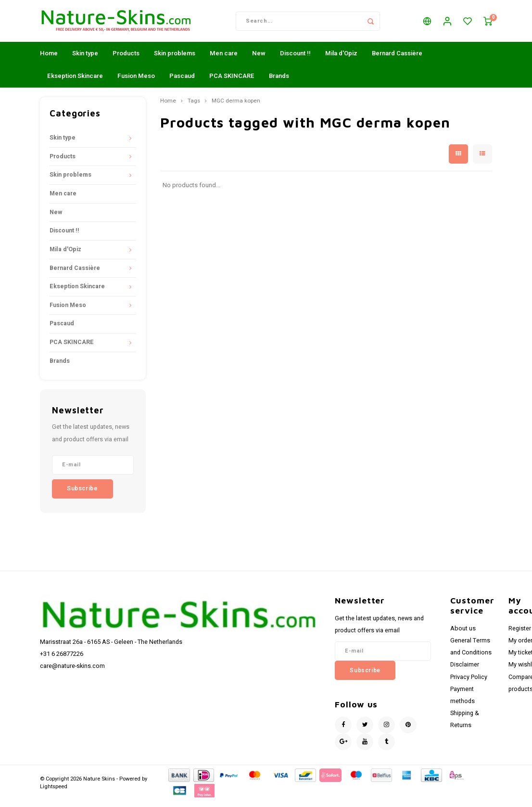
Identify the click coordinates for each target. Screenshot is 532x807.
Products (126, 59)
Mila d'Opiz (341, 59)
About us (463, 635)
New (259, 59)
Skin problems (175, 59)
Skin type (85, 59)
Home (49, 59)
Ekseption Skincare (75, 82)
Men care (224, 59)
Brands (279, 82)
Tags (194, 107)
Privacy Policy (469, 683)
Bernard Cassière (397, 59)
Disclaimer (465, 671)
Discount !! (295, 59)
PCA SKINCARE (232, 82)
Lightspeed (54, 793)
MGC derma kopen (236, 107)
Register (520, 635)
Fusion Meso (136, 82)
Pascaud (182, 82)
